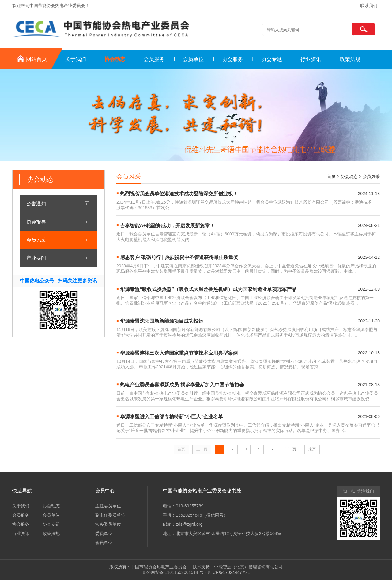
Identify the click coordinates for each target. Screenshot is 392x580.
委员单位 (104, 533)
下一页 (291, 449)
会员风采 (36, 240)
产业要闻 (36, 258)
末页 (312, 449)
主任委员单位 (108, 506)
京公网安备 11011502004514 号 (173, 572)
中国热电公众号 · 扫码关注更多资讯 (58, 281)
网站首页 (36, 59)
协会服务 (232, 59)
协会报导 (36, 222)
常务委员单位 (108, 524)
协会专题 (272, 59)
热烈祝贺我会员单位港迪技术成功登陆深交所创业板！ (179, 194)
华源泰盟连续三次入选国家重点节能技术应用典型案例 (179, 353)
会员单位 (193, 59)
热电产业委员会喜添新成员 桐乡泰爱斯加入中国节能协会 (182, 385)
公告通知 (36, 204)
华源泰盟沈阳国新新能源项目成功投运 (162, 321)
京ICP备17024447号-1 (228, 572)
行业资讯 (311, 59)
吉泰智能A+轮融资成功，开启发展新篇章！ (167, 226)
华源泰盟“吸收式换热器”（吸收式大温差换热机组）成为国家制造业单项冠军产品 (208, 289)
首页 (331, 176)
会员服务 (154, 59)
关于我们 (76, 59)
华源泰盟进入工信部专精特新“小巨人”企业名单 (171, 417)
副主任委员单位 (110, 515)
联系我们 (369, 6)
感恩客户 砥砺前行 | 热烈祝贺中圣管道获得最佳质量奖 (179, 257)
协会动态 (115, 59)
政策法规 (350, 59)
